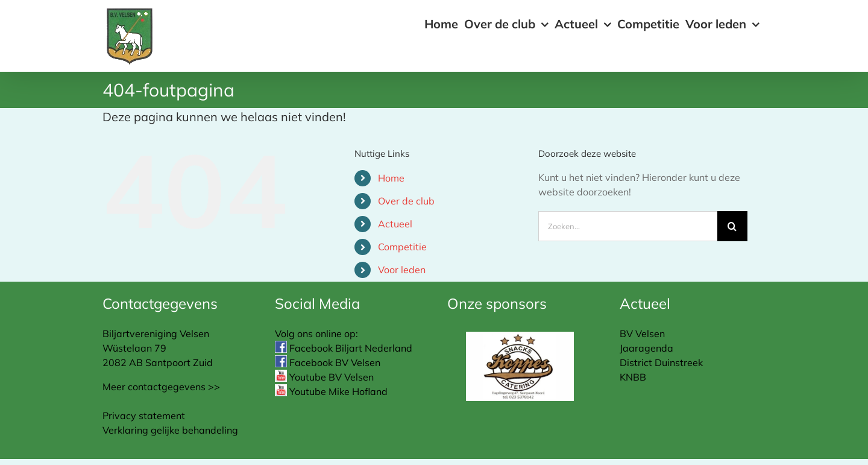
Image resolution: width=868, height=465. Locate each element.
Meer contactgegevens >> (161, 387)
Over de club (406, 201)
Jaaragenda (646, 348)
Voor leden (402, 270)
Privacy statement (144, 416)
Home (391, 178)
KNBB (633, 377)
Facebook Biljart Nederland (344, 348)
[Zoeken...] (628, 226)
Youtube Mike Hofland (331, 391)
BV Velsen (642, 334)
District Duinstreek (661, 362)
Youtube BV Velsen (324, 377)
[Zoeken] (732, 226)
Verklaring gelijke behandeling (170, 430)
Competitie (402, 247)
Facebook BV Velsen (328, 362)
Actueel (395, 224)
